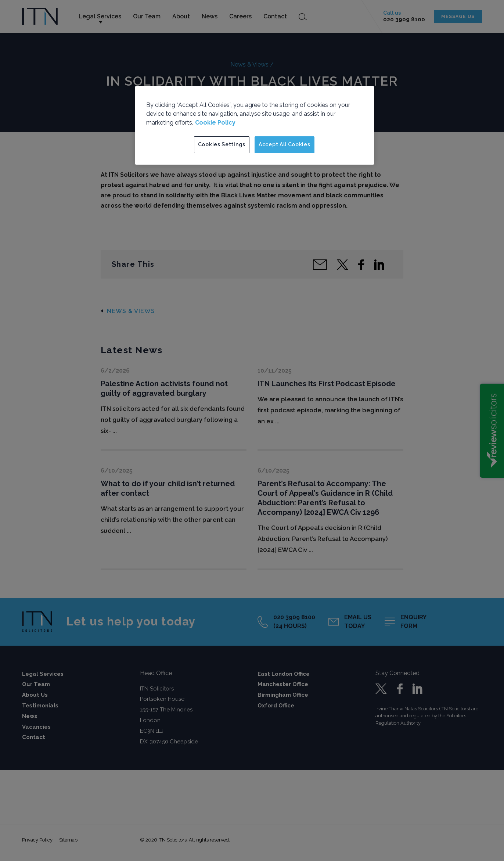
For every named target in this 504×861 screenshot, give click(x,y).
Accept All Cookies (285, 144)
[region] (255, 125)
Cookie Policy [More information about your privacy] (215, 123)
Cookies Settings (222, 144)
